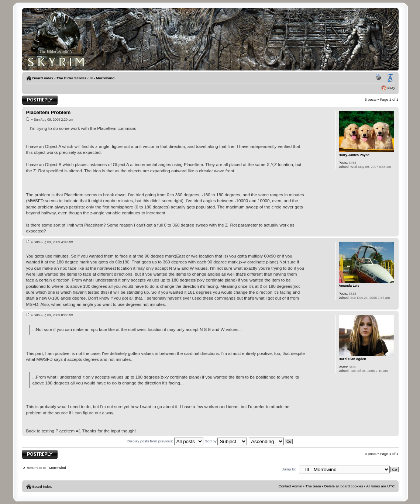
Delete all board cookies (343, 486)
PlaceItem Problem (48, 112)
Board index (43, 78)
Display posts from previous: (165, 441)
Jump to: (289, 469)
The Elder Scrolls (71, 78)
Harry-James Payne (354, 155)
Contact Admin (290, 486)
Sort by (226, 441)
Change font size (390, 78)
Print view (379, 78)
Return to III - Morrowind (46, 468)
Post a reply (40, 100)
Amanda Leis (349, 286)
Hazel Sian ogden (353, 359)
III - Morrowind (102, 78)
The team (313, 486)
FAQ (391, 88)
